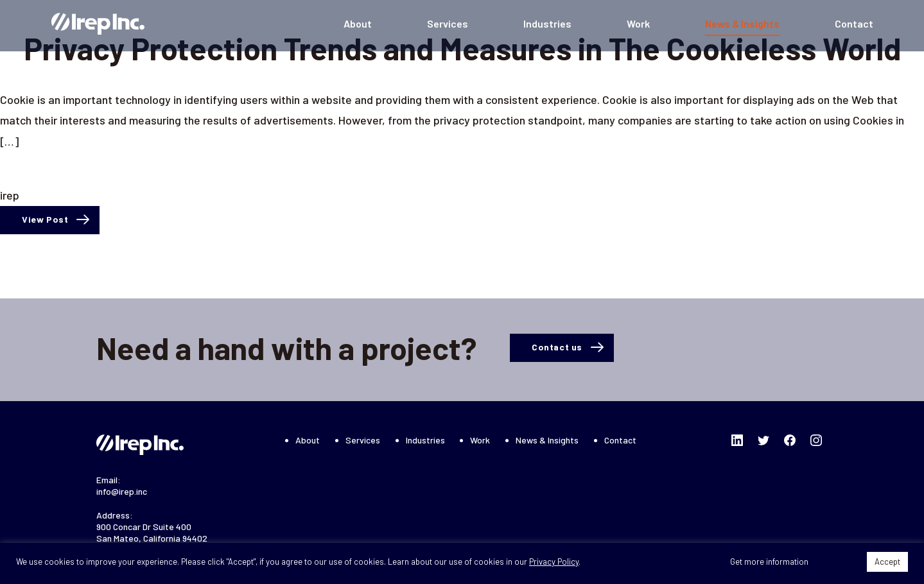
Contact (854, 23)
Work (638, 23)
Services (448, 23)
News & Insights (742, 23)
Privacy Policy (554, 562)
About (358, 23)
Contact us (557, 347)
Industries (547, 23)
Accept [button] (887, 562)
